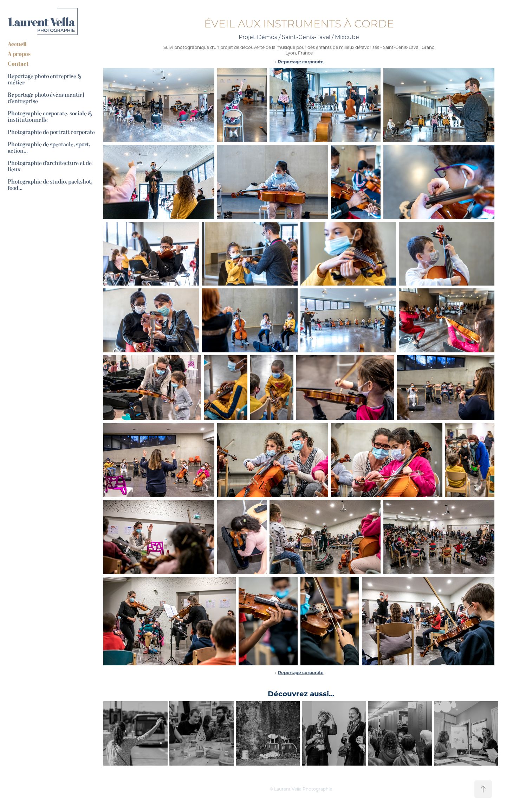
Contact (18, 64)
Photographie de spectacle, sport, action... (49, 148)
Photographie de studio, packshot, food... (50, 185)
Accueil (17, 44)
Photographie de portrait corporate (51, 132)
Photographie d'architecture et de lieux (50, 166)
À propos (19, 54)
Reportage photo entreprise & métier (45, 79)
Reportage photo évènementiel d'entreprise (46, 98)
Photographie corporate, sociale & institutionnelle (50, 117)
